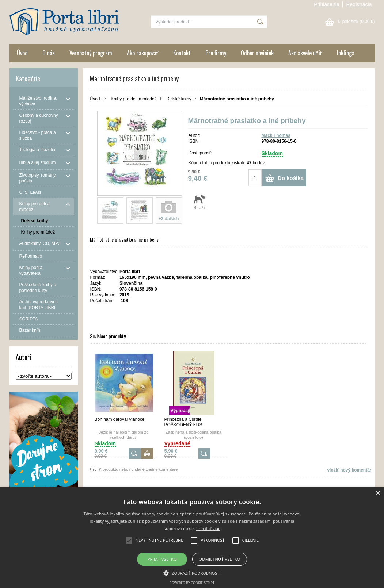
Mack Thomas (276, 135)
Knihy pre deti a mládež (134, 99)
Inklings (346, 53)
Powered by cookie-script (192, 583)
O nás (49, 53)
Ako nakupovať (143, 53)
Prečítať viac (208, 528)
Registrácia (359, 4)
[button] (192, 573)
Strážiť (200, 202)
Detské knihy (179, 99)
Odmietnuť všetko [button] (219, 559)
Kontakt (182, 53)
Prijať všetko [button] (162, 559)
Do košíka (291, 178)
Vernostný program (91, 53)
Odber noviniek (257, 53)
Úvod (22, 53)
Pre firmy (216, 53)
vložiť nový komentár (349, 470)
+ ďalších (169, 219)
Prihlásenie (326, 4)
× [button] (378, 494)
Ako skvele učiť (305, 53)
